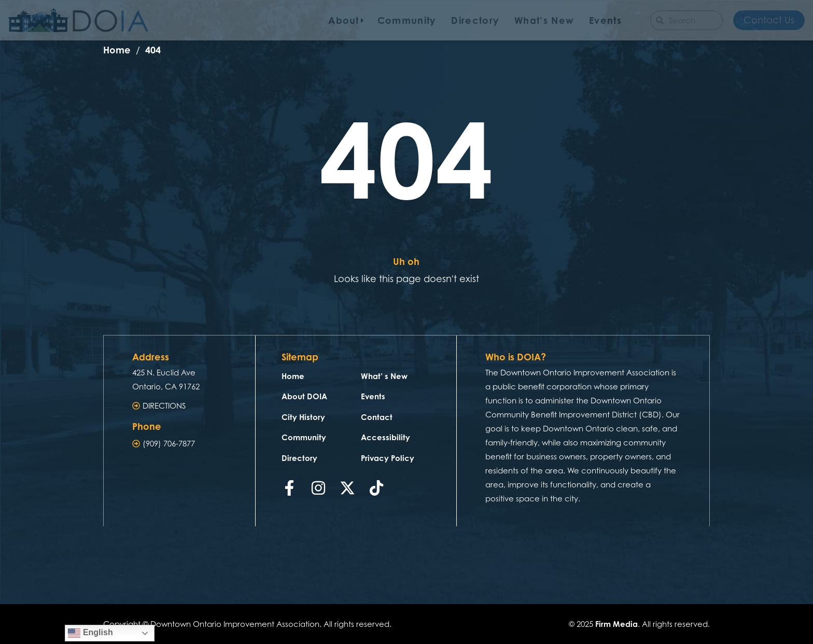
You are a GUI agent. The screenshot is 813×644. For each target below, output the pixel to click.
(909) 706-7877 (169, 444)
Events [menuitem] (605, 20)
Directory (299, 458)
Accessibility (386, 437)
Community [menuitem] (407, 20)
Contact (377, 417)
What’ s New (384, 376)
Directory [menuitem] (475, 20)
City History (303, 417)
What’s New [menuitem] (544, 20)
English (90, 633)
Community (304, 437)
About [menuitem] (344, 20)
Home (293, 376)
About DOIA (304, 396)
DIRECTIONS (164, 406)
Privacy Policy (388, 458)
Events (373, 396)
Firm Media (616, 624)
